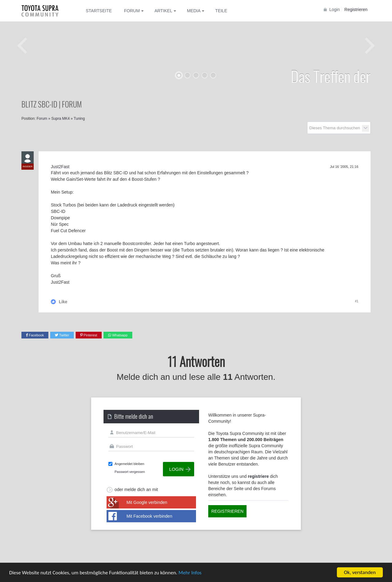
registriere (258, 476)
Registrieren (356, 9)
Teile (221, 11)
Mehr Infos (190, 573)
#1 (357, 301)
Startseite (99, 11)
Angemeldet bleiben (129, 464)
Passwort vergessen (130, 472)
